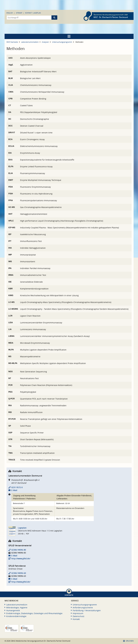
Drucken (128, 641)
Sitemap (19, 13)
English (10, 13)
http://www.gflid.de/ (21, 558)
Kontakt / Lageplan (33, 13)
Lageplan (22, 528)
